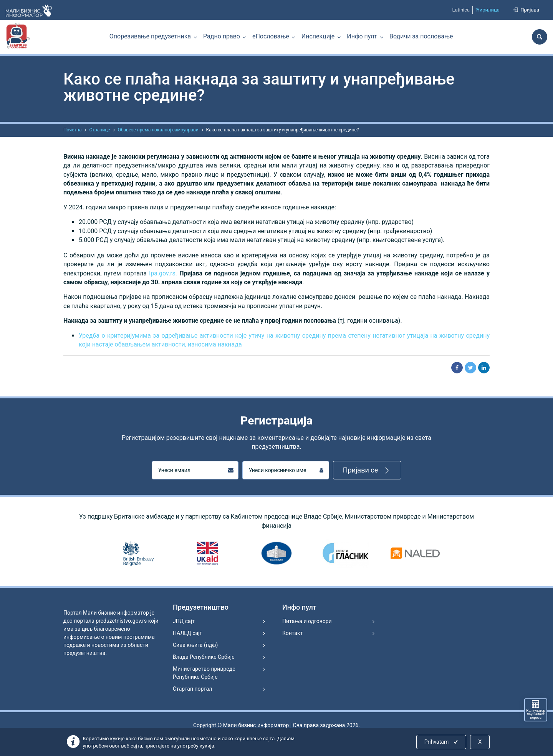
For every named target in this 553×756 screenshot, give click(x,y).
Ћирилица (488, 10)
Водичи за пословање (421, 36)
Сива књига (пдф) (195, 645)
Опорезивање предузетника (150, 36)
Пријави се (367, 470)
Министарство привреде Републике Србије (204, 673)
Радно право (222, 36)
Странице (99, 130)
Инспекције (318, 36)
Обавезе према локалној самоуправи (158, 130)
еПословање (271, 36)
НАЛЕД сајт (187, 633)
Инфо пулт (362, 36)
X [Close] (480, 742)
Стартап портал (192, 689)
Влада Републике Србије (204, 657)
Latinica (461, 10)
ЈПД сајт (184, 621)
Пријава (526, 10)
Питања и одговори (307, 621)
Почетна (72, 130)
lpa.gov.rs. (163, 273)
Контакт (292, 633)
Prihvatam (442, 742)
